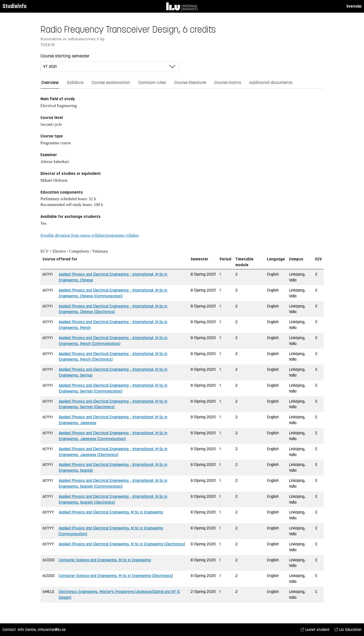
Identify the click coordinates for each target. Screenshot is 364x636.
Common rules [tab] (152, 83)
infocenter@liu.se (52, 630)
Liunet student (315, 630)
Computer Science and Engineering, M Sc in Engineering (105, 560)
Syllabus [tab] (75, 83)
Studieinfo (15, 6)
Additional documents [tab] (271, 83)
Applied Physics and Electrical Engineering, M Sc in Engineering (111, 512)
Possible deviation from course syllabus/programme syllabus (90, 235)
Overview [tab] (50, 83)
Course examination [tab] (111, 83)
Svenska (354, 6)
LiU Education (348, 630)
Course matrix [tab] (228, 83)
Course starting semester (65, 56)
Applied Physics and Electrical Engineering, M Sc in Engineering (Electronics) (122, 544)
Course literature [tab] (190, 83)
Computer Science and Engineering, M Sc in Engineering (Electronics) (116, 576)
